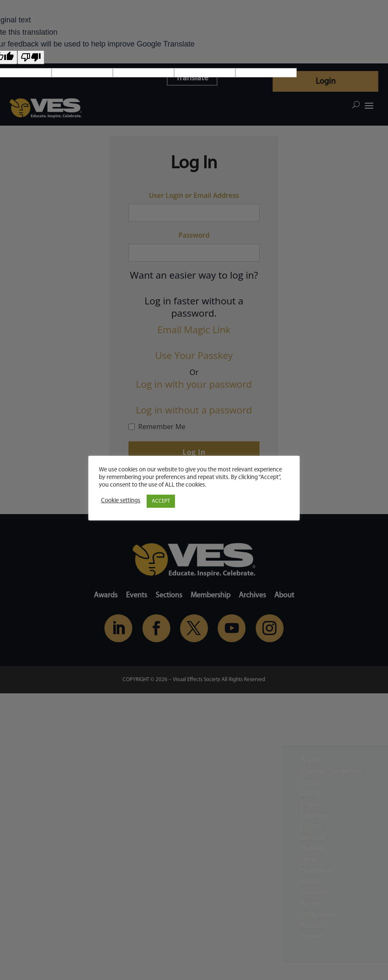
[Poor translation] (31, 57)
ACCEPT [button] (161, 501)
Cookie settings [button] (121, 501)
